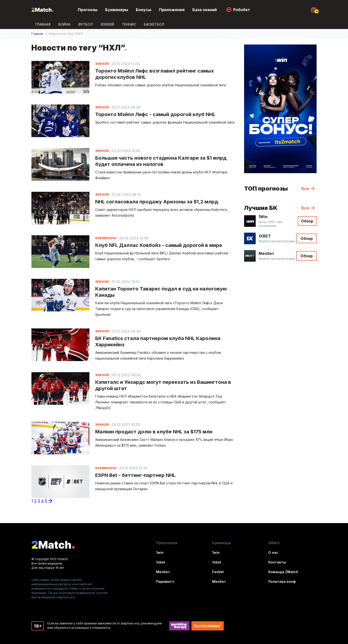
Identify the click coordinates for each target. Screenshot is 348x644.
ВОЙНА (64, 24)
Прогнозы (88, 10)
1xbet (161, 562)
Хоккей (107, 24)
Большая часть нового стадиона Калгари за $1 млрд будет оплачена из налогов (161, 161)
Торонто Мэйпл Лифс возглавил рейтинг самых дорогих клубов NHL (155, 74)
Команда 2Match (283, 572)
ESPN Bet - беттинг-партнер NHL (135, 475)
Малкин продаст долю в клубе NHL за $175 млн (154, 432)
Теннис (129, 24)
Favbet (218, 572)
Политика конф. (282, 581)
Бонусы (144, 10)
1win (160, 552)
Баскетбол (154, 24)
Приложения (172, 10)
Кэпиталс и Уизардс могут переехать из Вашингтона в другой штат (163, 385)
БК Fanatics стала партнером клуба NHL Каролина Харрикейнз (158, 341)
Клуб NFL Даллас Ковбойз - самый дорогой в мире (159, 245)
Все (305, 189)
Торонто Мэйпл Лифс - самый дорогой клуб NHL (155, 114)
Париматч (165, 581)
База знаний (205, 10)
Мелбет (163, 572)
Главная (43, 24)
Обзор (307, 221)
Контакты (277, 562)
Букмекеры (117, 10)
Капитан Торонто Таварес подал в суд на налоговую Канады (161, 292)
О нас (273, 552)
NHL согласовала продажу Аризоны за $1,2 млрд (157, 202)
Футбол (85, 24)
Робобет (242, 10)
